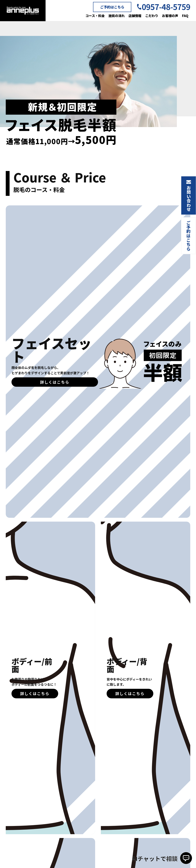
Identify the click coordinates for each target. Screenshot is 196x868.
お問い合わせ (189, 199)
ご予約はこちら (112, 7)
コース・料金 (94, 16)
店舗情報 (135, 16)
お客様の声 (170, 16)
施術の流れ (116, 16)
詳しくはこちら (55, 382)
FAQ (185, 16)
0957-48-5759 (166, 7)
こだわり (151, 16)
